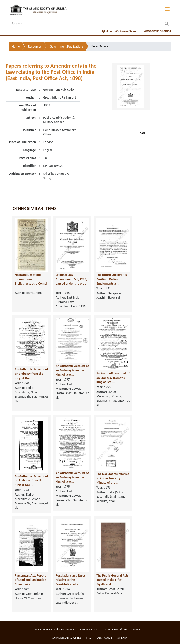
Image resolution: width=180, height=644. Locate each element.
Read (141, 133)
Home (16, 46)
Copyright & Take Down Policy (127, 629)
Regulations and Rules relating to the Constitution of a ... (71, 580)
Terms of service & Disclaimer (53, 629)
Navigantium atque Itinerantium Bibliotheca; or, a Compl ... (31, 281)
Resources (35, 46)
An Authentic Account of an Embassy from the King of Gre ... (31, 374)
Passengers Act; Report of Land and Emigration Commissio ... (30, 580)
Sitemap (123, 638)
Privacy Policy (90, 629)
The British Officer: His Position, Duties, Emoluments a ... (111, 279)
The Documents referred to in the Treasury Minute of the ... (113, 478)
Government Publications (67, 46)
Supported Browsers (66, 638)
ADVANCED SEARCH (157, 31)
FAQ (89, 638)
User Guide (104, 638)
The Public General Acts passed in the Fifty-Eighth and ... (112, 580)
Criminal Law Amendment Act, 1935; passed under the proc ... (71, 281)
